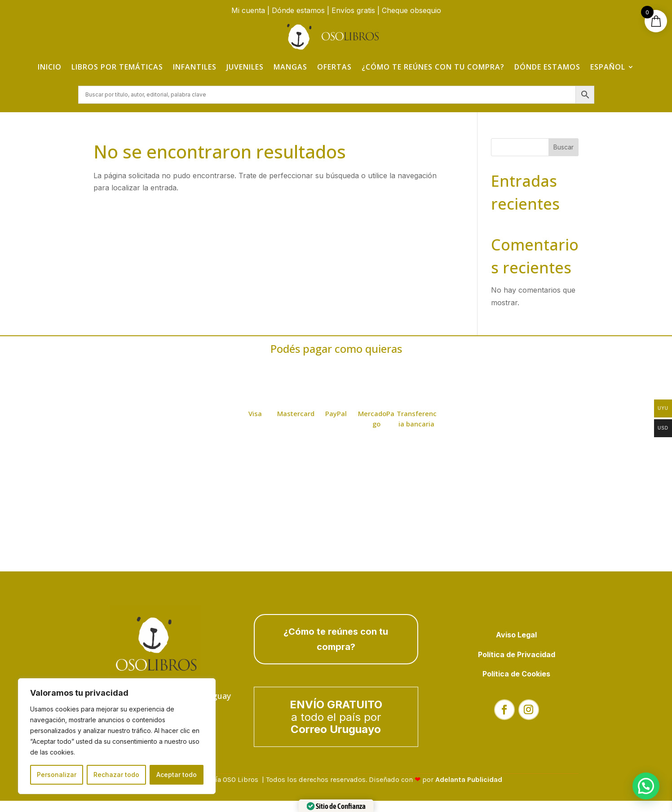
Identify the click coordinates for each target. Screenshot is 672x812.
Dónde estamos (298, 10)
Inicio (50, 67)
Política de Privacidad (517, 655)
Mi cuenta (248, 10)
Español (608, 67)
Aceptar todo (177, 775)
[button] (646, 786)
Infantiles (195, 67)
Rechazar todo (116, 775)
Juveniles (245, 67)
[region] (117, 736)
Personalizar (57, 775)
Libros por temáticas (117, 67)
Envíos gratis (353, 10)
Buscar (564, 148)
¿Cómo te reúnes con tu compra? (433, 67)
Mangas (290, 67)
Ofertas (334, 67)
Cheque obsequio (411, 10)
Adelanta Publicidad (469, 780)
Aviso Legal (516, 636)
